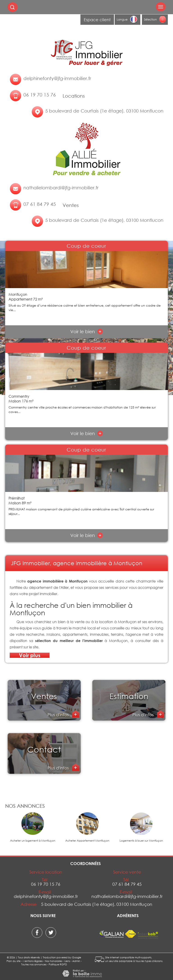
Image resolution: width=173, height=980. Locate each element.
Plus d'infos (59, 715)
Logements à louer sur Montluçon (141, 841)
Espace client (97, 20)
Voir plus (30, 655)
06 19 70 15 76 (40, 95)
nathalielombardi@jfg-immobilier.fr (61, 188)
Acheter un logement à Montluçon (33, 841)
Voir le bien (87, 331)
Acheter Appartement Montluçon (87, 841)
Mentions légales (33, 961)
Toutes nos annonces (34, 964)
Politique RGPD (58, 964)
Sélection (150, 19)
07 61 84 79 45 (40, 204)
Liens (67, 961)
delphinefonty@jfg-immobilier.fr (57, 78)
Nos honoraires (53, 961)
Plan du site (14, 961)
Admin (76, 961)
